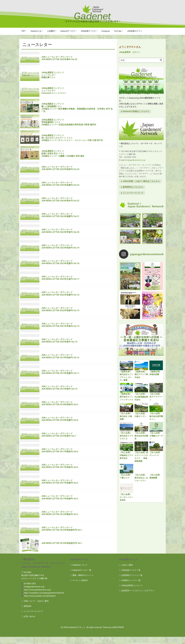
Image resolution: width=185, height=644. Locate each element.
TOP (23, 31)
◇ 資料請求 (26, 613)
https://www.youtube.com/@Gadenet (40, 603)
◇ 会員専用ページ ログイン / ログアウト (137, 598)
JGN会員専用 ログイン (129, 52)
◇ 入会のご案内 (126, 572)
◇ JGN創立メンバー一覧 (130, 588)
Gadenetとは (36, 31)
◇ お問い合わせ (28, 624)
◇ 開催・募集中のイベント (82, 582)
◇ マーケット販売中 (79, 588)
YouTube (118, 31)
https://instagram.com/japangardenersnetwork (44, 600)
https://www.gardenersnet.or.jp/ (37, 597)
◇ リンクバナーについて (32, 619)
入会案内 (51, 31)
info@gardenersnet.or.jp (135, 160)
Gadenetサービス (68, 31)
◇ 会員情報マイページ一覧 (131, 582)
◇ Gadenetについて (79, 572)
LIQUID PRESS (118, 635)
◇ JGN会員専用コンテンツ (131, 593)
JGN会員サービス (88, 31)
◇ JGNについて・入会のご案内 (35, 608)
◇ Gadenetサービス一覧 (81, 577)
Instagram (106, 31)
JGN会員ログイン (135, 31)
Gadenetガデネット (77, 635)
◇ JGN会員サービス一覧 (130, 577)
